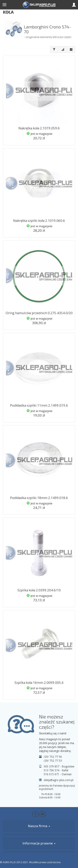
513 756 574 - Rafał (56, 770)
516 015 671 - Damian (58, 774)
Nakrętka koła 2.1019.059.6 (39, 128)
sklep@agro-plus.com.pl (58, 780)
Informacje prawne (39, 843)
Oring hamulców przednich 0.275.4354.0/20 (39, 313)
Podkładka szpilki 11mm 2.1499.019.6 (39, 405)
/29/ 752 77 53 (53, 761)
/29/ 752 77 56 (53, 757)
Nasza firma (39, 826)
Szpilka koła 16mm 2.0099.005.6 (39, 683)
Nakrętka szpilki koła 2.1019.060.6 (39, 221)
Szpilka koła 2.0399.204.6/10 (39, 590)
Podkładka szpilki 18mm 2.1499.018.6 (39, 498)
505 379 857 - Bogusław (59, 766)
